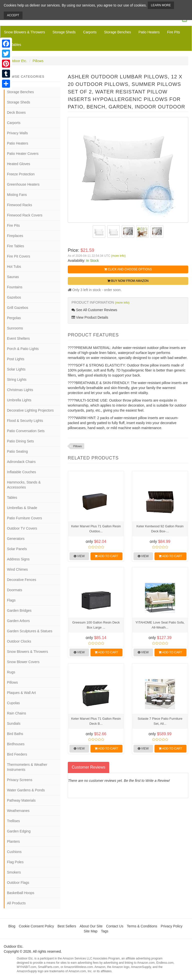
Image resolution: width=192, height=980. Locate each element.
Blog (12, 926)
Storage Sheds (64, 32)
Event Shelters (18, 338)
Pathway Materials (21, 800)
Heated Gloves (19, 164)
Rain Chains (16, 713)
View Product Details (90, 317)
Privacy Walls (17, 133)
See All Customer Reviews (94, 310)
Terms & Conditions (142, 926)
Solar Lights (16, 369)
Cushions (14, 852)
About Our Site (91, 926)
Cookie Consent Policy (36, 926)
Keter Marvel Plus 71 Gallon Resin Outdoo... (96, 529)
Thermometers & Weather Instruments (27, 767)
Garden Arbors (18, 621)
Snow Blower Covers (23, 662)
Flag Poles (15, 862)
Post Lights (16, 359)
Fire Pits (173, 32)
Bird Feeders (17, 754)
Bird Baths (15, 734)
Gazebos (14, 297)
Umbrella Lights (19, 400)
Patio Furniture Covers (24, 518)
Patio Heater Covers (23, 154)
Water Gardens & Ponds (26, 790)
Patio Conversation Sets (26, 431)
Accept (13, 15)
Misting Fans (17, 195)
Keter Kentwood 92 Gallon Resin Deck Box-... (160, 529)
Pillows (38, 61)
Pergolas (14, 318)
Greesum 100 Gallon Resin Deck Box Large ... (96, 625)
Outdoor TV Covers (22, 528)
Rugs (11, 672)
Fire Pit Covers (19, 256)
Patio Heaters (149, 32)
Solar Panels (17, 549)
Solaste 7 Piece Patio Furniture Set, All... (160, 721)
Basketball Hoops (21, 893)
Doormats (15, 590)
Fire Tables (12, 45)
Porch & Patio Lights (23, 349)
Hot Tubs (14, 267)
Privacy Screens (20, 780)
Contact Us (115, 926)
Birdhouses (16, 744)
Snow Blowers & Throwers (24, 32)
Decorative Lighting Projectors (30, 410)
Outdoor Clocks (19, 641)
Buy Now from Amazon (128, 281)
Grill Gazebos (18, 308)
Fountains (15, 287)
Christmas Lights (20, 390)
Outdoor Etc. (17, 61)
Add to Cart (106, 556)
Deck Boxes (16, 112)
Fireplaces (15, 236)
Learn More (161, 5)
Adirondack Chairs (21, 462)
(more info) (118, 256)
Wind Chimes (17, 569)
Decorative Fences (22, 580)
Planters (13, 841)
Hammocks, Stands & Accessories (24, 485)
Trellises (13, 821)
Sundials (14, 723)
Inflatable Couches (21, 472)
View (79, 556)
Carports (90, 32)
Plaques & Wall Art (21, 693)
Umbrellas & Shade (22, 508)
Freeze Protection (21, 174)
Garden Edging (19, 831)
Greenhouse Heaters (23, 184)
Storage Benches (117, 32)
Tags (105, 931)
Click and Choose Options (128, 269)
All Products (16, 903)
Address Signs (18, 559)
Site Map (91, 931)
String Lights (17, 380)
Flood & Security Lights (25, 421)
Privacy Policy (172, 926)
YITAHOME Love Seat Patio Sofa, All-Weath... (160, 625)
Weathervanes (18, 811)
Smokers (14, 872)
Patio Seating (17, 451)
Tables (12, 498)
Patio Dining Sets (20, 441)
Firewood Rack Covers (25, 215)
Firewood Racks (19, 205)
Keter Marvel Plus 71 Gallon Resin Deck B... (96, 721)
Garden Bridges (19, 610)
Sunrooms (15, 328)
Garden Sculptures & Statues (30, 631)
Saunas (13, 277)
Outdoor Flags (18, 883)
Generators (16, 539)
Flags (11, 600)
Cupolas (13, 703)
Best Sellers (67, 926)
